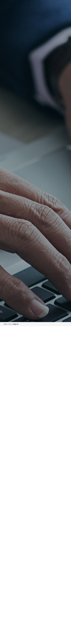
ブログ (10, 324)
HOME (5, 324)
